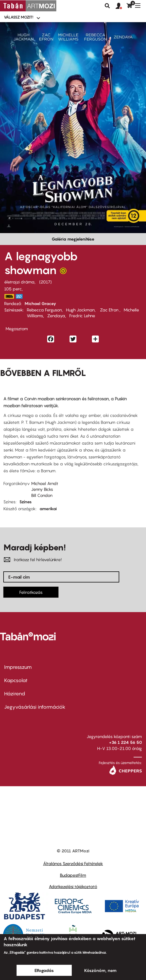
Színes (26, 502)
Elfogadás (44, 970)
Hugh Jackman (80, 310)
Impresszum (18, 667)
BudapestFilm (73, 875)
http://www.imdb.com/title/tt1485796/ (9, 296)
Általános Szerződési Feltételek (73, 863)
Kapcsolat (16, 680)
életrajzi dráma (19, 282)
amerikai (48, 509)
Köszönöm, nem (100, 970)
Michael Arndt (45, 483)
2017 (45, 282)
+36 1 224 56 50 (125, 742)
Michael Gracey (40, 303)
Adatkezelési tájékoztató (73, 886)
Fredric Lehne (82, 316)
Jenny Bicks (42, 489)
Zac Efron (109, 310)
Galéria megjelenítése (73, 239)
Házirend (15, 694)
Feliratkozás (31, 592)
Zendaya (56, 316)
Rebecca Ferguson (44, 310)
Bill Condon (42, 495)
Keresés (107, 6)
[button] (121, 6)
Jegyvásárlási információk (35, 707)
